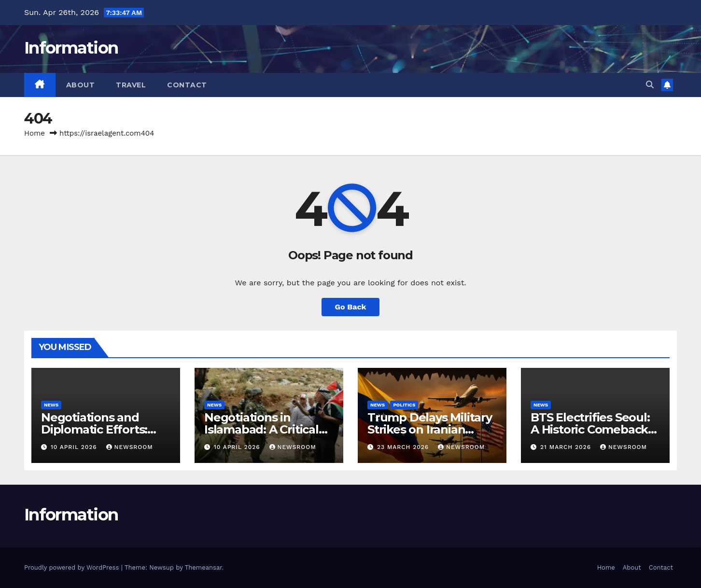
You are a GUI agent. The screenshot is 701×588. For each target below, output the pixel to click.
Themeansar (203, 567)
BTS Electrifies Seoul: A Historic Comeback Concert (590, 429)
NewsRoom (130, 447)
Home (35, 133)
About (81, 85)
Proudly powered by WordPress (73, 567)
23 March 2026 (404, 447)
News (51, 405)
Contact (187, 85)
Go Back (351, 307)
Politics (404, 405)
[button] (650, 85)
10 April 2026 (75, 447)
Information (71, 48)
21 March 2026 (567, 447)
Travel (131, 85)
